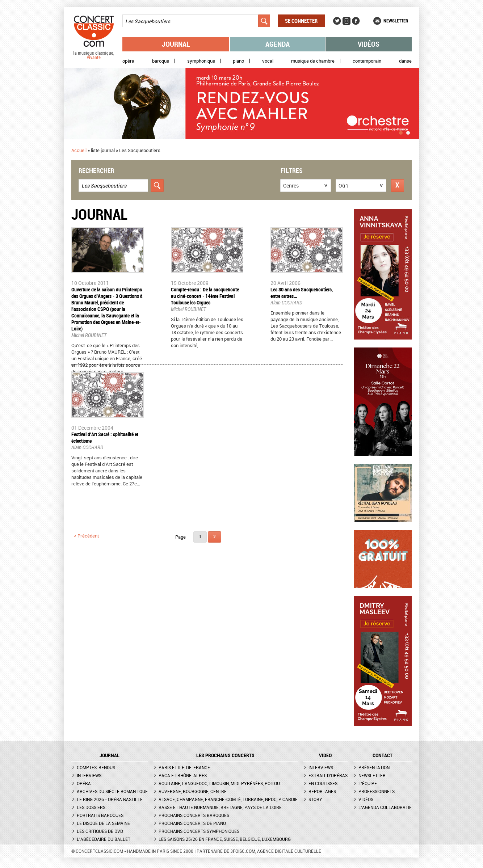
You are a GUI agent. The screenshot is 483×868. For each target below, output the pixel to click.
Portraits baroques (100, 815)
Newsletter (396, 21)
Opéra (128, 61)
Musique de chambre (313, 61)
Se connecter (301, 21)
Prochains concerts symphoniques (199, 831)
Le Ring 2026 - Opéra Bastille (110, 799)
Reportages (322, 791)
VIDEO (325, 755)
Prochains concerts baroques (194, 815)
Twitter (337, 21)
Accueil (79, 150)
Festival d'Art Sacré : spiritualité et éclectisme (105, 437)
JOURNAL (110, 755)
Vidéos (369, 44)
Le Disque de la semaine (103, 823)
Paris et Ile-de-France (184, 767)
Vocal (268, 61)
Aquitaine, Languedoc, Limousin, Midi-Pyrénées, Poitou (219, 783)
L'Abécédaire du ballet (104, 839)
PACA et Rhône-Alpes (183, 775)
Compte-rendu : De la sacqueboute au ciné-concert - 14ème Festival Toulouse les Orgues (205, 296)
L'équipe (368, 783)
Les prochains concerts (225, 755)
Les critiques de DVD (100, 831)
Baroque (161, 61)
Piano (238, 61)
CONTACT (383, 755)
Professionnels (377, 791)
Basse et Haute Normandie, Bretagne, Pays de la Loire (220, 807)
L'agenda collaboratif (385, 807)
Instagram (346, 21)
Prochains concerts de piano (192, 823)
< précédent (86, 536)
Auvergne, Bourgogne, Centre (193, 791)
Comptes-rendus (96, 767)
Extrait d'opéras (328, 775)
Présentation (374, 767)
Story (315, 799)
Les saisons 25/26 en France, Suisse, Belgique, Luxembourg (225, 839)
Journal (176, 44)
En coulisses (323, 783)
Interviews (89, 775)
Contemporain (367, 61)
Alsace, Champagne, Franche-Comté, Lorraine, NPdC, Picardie (228, 799)
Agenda (278, 44)
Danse (405, 61)
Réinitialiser (398, 186)
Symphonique (201, 61)
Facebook (356, 21)
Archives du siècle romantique (112, 791)
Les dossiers (91, 807)
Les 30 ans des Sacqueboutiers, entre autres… (302, 293)
